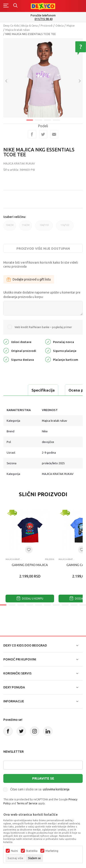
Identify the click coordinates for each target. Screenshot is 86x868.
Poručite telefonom (43, 15)
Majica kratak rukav (18, 30)
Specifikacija (43, 390)
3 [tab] (47, 117)
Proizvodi (47, 26)
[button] (29, 550)
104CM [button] (10, 227)
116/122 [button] (65, 227)
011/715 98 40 (44, 19)
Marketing (52, 851)
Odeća (60, 26)
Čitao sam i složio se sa (40, 789)
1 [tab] (30, 117)
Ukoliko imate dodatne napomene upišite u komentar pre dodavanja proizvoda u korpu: (42, 295)
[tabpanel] (43, 76)
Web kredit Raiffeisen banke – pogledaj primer (43, 327)
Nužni (14, 851)
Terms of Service (27, 803)
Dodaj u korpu (30, 599)
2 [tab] (39, 117)
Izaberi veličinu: (15, 217)
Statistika (32, 851)
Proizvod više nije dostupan (43, 248)
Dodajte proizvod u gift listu (29, 279)
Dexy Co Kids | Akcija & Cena (21, 26)
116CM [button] (26, 227)
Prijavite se (43, 778)
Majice (71, 26)
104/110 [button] (44, 227)
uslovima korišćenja (56, 789)
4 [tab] (56, 117)
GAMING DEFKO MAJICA (30, 565)
